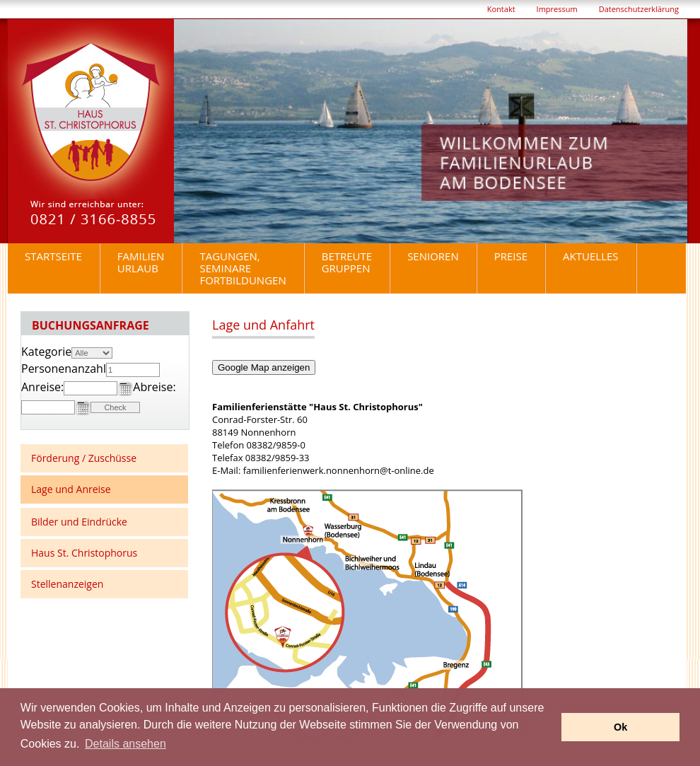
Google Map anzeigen (264, 367)
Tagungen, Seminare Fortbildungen (243, 268)
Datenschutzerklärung (639, 9)
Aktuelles (590, 256)
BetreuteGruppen (347, 262)
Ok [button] (620, 727)
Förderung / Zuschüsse (84, 458)
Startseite (53, 256)
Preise (511, 256)
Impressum (557, 9)
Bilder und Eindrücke (79, 522)
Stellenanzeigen (67, 584)
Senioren (433, 256)
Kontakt (501, 9)
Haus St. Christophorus (84, 553)
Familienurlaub (141, 262)
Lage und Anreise (71, 489)
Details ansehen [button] (126, 744)
